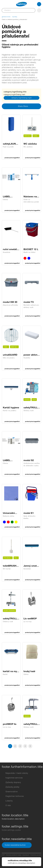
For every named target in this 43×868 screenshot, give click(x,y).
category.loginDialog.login (22, 98)
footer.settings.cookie (11, 830)
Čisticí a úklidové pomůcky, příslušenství (15, 19)
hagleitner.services (12, 778)
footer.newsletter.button (17, 845)
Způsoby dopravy (11, 782)
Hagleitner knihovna (13, 796)
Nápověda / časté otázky (15, 773)
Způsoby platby (11, 787)
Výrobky (15, 17)
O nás (6, 805)
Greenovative (10, 792)
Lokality (7, 801)
